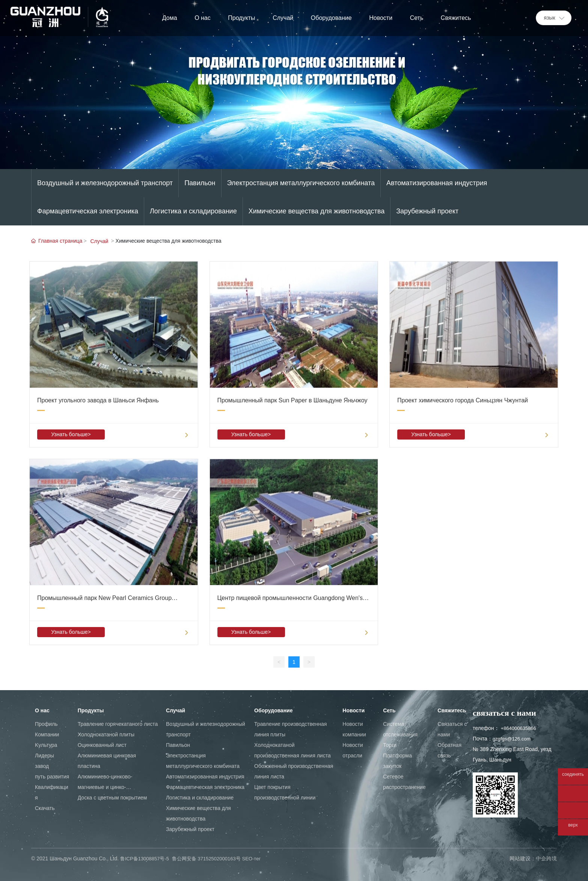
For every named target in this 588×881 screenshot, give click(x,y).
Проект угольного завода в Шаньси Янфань (98, 400)
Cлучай (99, 241)
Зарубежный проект (427, 211)
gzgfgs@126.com (512, 739)
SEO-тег (252, 859)
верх (573, 825)
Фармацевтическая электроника (88, 211)
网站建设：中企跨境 (533, 858)
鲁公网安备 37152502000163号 (206, 859)
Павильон (200, 183)
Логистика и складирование (193, 211)
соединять (573, 774)
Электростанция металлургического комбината (301, 183)
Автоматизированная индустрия (437, 183)
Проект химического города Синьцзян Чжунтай (463, 400)
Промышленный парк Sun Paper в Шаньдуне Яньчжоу (292, 400)
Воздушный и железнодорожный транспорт (105, 183)
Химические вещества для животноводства (317, 211)
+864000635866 (518, 728)
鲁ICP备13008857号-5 (145, 859)
